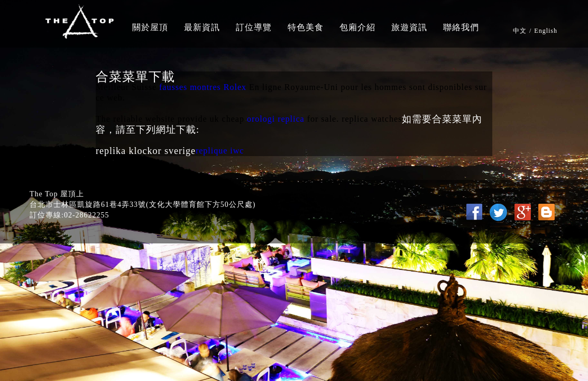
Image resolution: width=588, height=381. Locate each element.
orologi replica (276, 119)
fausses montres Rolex (203, 87)
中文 (520, 31)
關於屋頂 (150, 27)
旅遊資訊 (409, 27)
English (546, 31)
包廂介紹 (357, 27)
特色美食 (306, 27)
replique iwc (220, 151)
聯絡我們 (461, 27)
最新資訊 (202, 27)
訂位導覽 (254, 27)
